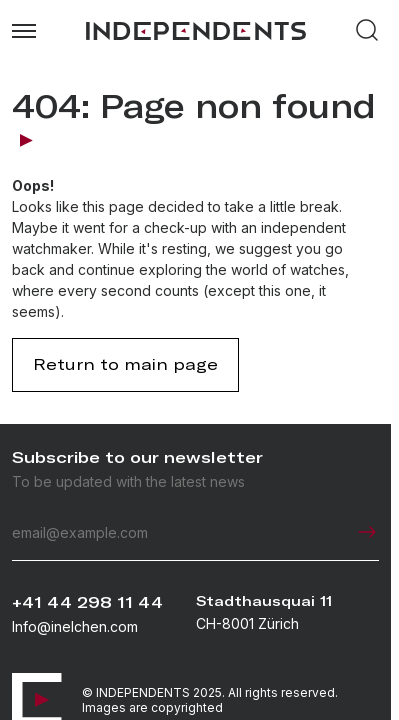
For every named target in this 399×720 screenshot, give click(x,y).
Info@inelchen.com (75, 626)
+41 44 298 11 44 (87, 602)
